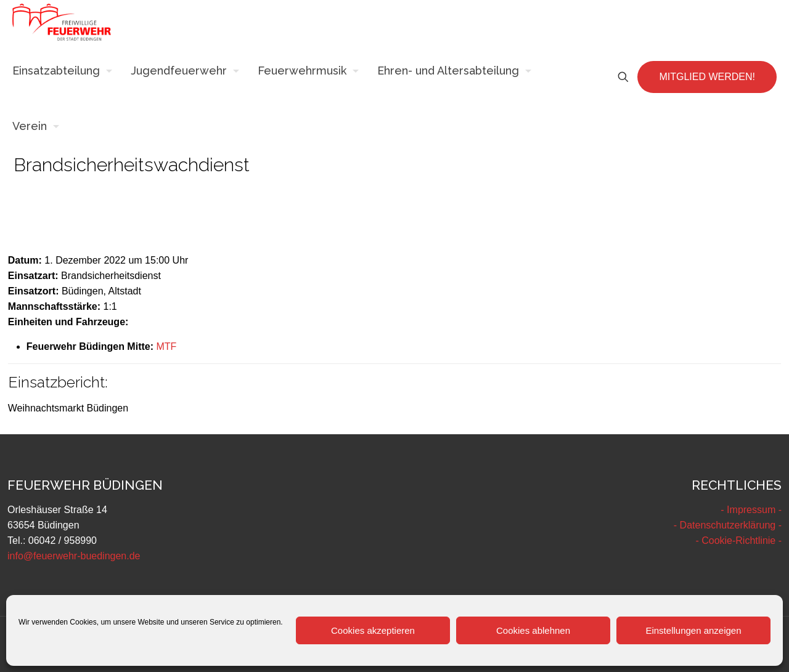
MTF (166, 346)
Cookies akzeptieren (373, 630)
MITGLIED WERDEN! (707, 77)
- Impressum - (751, 510)
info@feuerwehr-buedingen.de (74, 556)
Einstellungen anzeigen (693, 630)
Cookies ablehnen (533, 630)
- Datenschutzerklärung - (728, 525)
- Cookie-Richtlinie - (738, 540)
